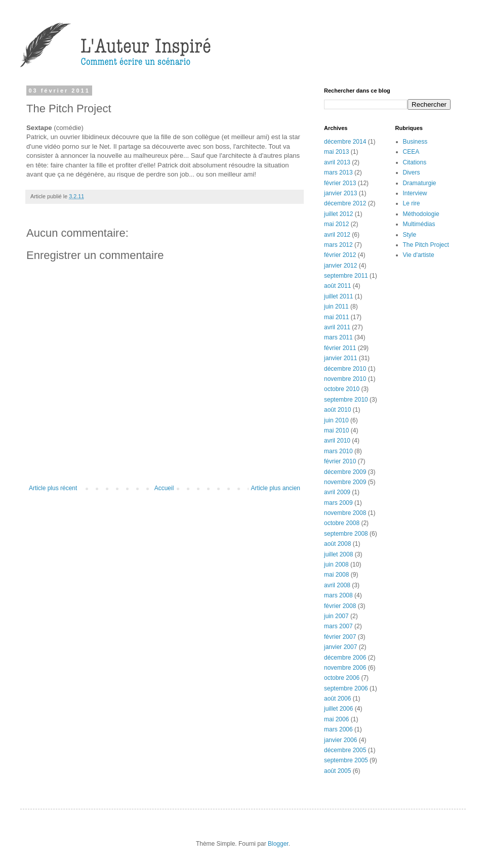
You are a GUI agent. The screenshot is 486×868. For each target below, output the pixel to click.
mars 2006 (338, 729)
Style (410, 235)
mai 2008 (336, 575)
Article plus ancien (276, 488)
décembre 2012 (345, 203)
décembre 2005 (345, 750)
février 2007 (340, 637)
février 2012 (340, 255)
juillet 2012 (338, 214)
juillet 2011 (338, 296)
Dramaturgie (420, 183)
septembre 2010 (346, 400)
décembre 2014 (345, 142)
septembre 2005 (346, 760)
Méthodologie (421, 214)
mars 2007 (338, 626)
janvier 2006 (340, 740)
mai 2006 (336, 719)
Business (415, 142)
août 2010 (337, 410)
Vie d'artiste (419, 255)
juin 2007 (336, 616)
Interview (415, 193)
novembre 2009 (345, 482)
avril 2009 (337, 492)
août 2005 (337, 771)
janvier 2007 (340, 647)
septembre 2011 (346, 276)
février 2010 (340, 461)
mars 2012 (338, 245)
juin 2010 (336, 420)
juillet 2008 (338, 554)
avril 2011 (337, 327)
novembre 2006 (345, 668)
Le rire (412, 203)
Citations (415, 162)
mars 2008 (338, 595)
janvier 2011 (340, 358)
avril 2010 (337, 441)
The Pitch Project (426, 245)
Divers (412, 172)
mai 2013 (336, 152)
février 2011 (340, 348)
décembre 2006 (345, 658)
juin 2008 (336, 565)
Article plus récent (53, 488)
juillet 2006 (338, 709)
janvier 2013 (340, 193)
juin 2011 (336, 307)
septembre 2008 (346, 534)
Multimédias (419, 224)
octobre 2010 (342, 389)
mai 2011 (336, 317)
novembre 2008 (345, 513)
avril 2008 (337, 585)
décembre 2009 (345, 472)
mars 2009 (338, 503)
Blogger (278, 844)
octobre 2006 (342, 678)
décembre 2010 (345, 369)
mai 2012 (336, 224)
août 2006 (337, 699)
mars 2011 (338, 337)
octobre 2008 (342, 523)
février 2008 (340, 606)
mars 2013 (338, 172)
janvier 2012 (340, 266)
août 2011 (337, 286)
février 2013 (340, 183)
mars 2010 (338, 451)
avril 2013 (337, 162)
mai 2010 (336, 430)
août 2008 (337, 544)
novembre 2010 (345, 379)
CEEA (411, 152)
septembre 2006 (346, 688)
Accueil (164, 488)
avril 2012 (337, 235)
